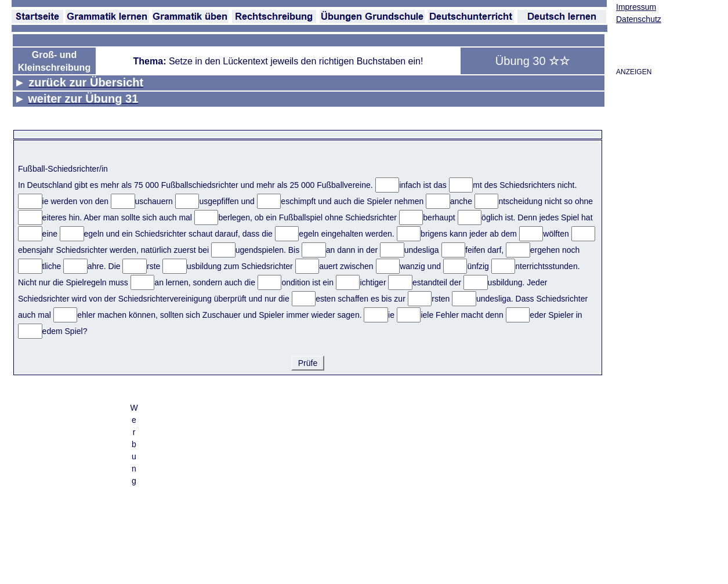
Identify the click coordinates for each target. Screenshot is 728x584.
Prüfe (308, 363)
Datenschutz (639, 19)
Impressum (636, 7)
